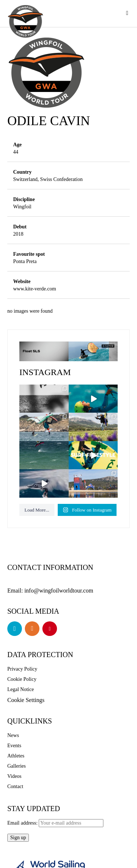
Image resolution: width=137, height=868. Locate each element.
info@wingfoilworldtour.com (64, 590)
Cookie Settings (28, 699)
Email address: (56, 821)
